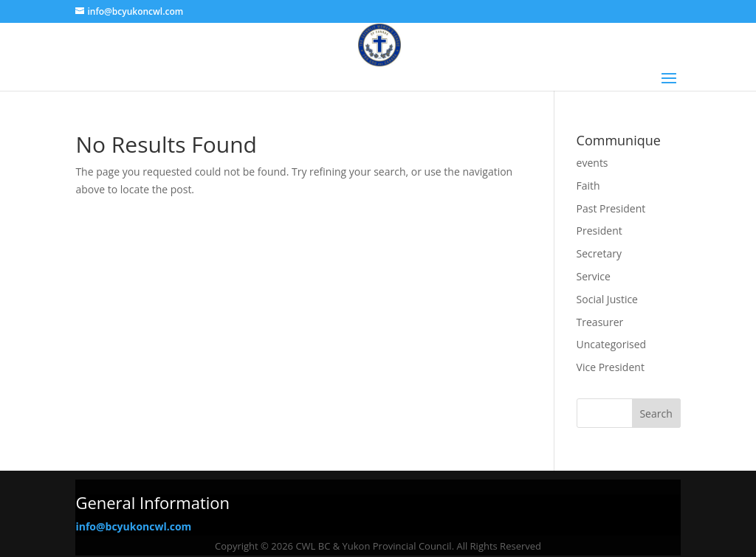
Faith (588, 186)
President (599, 231)
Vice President (611, 367)
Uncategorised (612, 344)
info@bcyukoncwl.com (133, 526)
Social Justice (607, 299)
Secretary (599, 253)
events (592, 163)
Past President (611, 208)
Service (594, 276)
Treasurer (600, 322)
